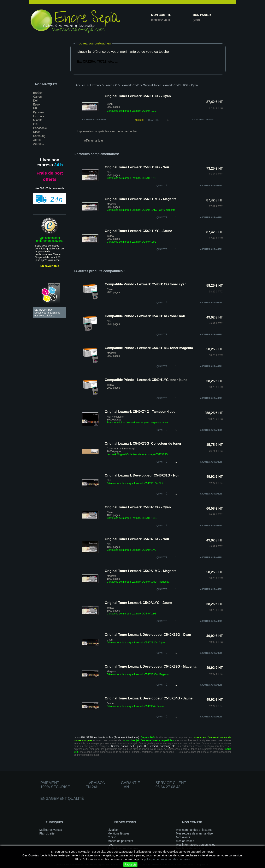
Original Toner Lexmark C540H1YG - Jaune (138, 231)
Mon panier (202, 15)
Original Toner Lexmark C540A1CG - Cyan (138, 507)
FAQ (111, 845)
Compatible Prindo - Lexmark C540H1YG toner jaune (146, 380)
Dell (36, 101)
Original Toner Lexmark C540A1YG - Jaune (138, 603)
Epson (37, 104)
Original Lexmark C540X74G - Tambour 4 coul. (141, 412)
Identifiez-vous (160, 20)
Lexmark (39, 116)
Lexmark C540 (130, 85)
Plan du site (47, 833)
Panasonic (40, 128)
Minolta (38, 120)
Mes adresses (185, 841)
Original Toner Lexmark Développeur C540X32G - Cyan (148, 635)
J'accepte (131, 864)
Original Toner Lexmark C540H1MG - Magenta (141, 199)
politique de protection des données (167, 859)
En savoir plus (50, 266)
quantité (162, 186)
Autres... (39, 144)
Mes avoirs (183, 837)
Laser (108, 85)
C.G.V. (112, 837)
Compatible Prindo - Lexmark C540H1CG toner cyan (146, 284)
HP (35, 108)
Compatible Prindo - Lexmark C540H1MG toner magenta (149, 348)
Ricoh (37, 132)
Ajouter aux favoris (94, 120)
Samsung (39, 136)
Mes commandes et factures (194, 830)
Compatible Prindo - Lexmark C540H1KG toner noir (145, 316)
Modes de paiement (120, 841)
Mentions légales (119, 833)
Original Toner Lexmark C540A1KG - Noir (137, 539)
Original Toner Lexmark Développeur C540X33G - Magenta (151, 666)
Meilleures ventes (51, 830)
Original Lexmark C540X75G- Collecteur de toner (143, 444)
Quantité (154, 120)
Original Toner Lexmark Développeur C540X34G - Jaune (149, 698)
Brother (38, 93)
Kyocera (38, 112)
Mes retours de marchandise (194, 833)
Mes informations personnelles (196, 845)
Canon (37, 97)
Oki (35, 124)
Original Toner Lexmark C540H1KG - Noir (137, 167)
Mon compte (161, 15)
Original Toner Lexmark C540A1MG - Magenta (141, 571)
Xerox (37, 140)
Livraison (113, 830)
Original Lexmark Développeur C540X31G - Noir (142, 475)
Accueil (80, 85)
